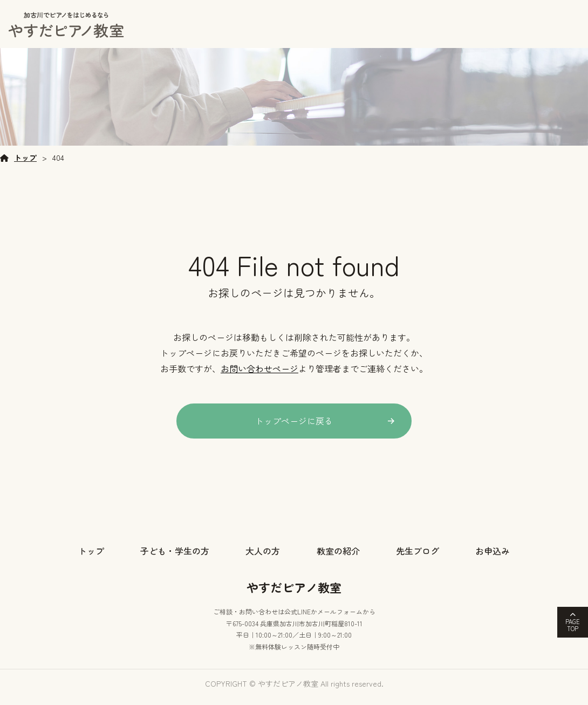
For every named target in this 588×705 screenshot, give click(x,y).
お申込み (493, 560)
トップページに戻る (294, 430)
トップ (25, 167)
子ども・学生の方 (175, 560)
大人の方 (263, 560)
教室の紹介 (338, 560)
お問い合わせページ (259, 378)
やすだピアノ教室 (294, 596)
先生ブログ (418, 560)
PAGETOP (573, 625)
